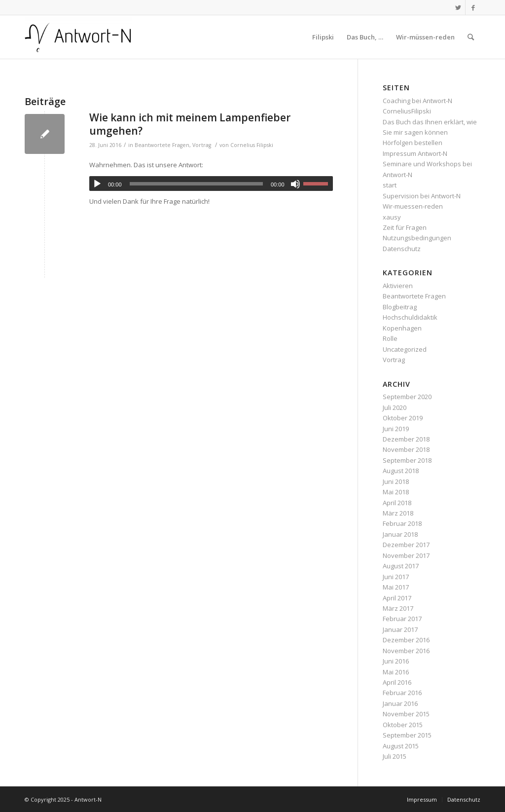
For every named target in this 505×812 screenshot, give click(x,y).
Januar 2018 (400, 534)
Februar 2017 (402, 619)
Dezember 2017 (406, 545)
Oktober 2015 (403, 725)
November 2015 (406, 714)
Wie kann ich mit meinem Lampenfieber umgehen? (190, 124)
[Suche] (471, 37)
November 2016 (406, 651)
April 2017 (397, 598)
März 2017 (398, 608)
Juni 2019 (396, 429)
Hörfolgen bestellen (413, 143)
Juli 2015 (395, 756)
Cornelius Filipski (252, 145)
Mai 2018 (396, 492)
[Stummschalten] (295, 184)
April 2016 (397, 682)
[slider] (196, 184)
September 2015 (407, 735)
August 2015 (401, 746)
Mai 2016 (396, 672)
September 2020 (407, 397)
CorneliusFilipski (407, 111)
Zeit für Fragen (405, 227)
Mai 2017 (396, 587)
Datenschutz (402, 249)
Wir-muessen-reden (413, 206)
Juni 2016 (396, 661)
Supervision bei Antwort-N (422, 196)
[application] (211, 184)
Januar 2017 (400, 629)
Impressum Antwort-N (415, 153)
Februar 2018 (402, 523)
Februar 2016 (402, 693)
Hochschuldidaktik (410, 317)
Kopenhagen (402, 328)
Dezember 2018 (406, 439)
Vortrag (202, 145)
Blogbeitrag (400, 307)
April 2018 (397, 503)
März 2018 (398, 513)
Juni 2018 (396, 481)
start (390, 185)
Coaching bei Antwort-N (417, 101)
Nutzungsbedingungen (417, 238)
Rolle (390, 338)
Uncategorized (405, 349)
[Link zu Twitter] (458, 7)
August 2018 (401, 471)
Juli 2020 (395, 407)
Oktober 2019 (403, 418)
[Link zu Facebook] (473, 7)
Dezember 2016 (406, 640)
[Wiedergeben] (97, 184)
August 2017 (401, 566)
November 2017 (406, 555)
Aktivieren (398, 286)
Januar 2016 (400, 703)
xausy (392, 217)
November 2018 (406, 449)
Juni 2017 (396, 577)
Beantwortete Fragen (162, 145)
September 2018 (407, 460)
